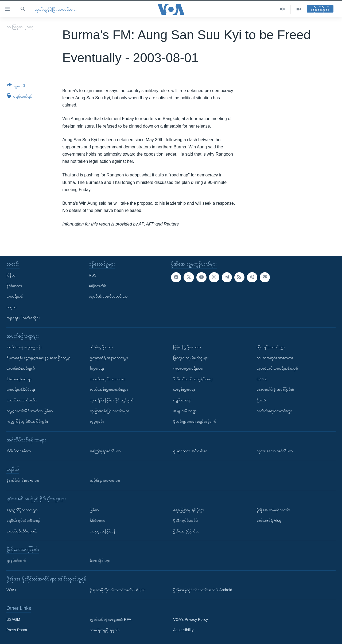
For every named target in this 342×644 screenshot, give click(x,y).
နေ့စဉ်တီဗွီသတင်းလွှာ (22, 510)
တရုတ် (11, 307)
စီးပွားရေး (97, 368)
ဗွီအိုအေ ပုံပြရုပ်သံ (186, 531)
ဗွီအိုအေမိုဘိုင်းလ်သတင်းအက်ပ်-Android (203, 590)
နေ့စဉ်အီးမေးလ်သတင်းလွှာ (108, 296)
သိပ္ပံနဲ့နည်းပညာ (101, 347)
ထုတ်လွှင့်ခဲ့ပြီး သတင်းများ (55, 9)
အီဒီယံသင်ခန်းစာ (19, 451)
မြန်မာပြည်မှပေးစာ (187, 347)
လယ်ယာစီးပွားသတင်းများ (109, 389)
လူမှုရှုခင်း (97, 421)
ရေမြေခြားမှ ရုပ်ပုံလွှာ (189, 510)
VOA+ (11, 590)
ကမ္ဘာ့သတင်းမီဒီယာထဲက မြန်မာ (30, 411)
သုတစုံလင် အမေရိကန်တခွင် (277, 368)
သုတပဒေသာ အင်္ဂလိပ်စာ (275, 451)
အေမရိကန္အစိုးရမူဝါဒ (105, 630)
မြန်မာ (11, 275)
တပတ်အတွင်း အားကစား (108, 379)
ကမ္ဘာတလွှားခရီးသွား (188, 368)
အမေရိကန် (15, 296)
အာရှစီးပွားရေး (184, 389)
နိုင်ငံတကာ (14, 286)
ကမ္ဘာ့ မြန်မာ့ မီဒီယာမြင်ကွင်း (27, 421)
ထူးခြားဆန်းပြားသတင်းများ (109, 411)
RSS (93, 275)
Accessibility (183, 630)
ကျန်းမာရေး (182, 400)
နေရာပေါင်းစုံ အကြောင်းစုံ (275, 389)
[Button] (16, 86)
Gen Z (262, 379)
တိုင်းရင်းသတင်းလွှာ (271, 347)
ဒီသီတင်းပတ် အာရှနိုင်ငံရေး (193, 379)
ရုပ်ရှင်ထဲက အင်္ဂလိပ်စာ (190, 451)
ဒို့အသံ (261, 400)
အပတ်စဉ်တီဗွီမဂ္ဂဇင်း (22, 531)
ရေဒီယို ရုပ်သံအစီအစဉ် (24, 520)
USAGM (13, 619)
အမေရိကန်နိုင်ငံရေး (21, 389)
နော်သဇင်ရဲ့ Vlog (269, 520)
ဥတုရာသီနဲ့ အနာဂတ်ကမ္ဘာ (109, 358)
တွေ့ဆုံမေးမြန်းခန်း (103, 531)
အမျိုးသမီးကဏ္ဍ (185, 411)
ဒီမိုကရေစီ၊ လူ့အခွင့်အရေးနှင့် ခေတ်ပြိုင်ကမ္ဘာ (38, 358)
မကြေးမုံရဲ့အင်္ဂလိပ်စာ (105, 451)
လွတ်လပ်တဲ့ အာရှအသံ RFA (110, 619)
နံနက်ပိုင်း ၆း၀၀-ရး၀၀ (23, 480)
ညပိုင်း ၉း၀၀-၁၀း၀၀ (105, 480)
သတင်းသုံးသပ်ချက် (21, 368)
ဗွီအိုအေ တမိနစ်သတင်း (273, 510)
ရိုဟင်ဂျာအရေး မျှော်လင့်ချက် (195, 421)
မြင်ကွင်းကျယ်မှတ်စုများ (191, 358)
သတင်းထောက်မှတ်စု (22, 400)
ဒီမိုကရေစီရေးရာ (19, 379)
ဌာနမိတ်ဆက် (16, 560)
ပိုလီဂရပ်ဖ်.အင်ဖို (186, 520)
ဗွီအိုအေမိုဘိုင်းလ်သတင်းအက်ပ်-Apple (118, 590)
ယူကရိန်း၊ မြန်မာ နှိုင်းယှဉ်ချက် (112, 400)
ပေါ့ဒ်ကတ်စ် (98, 286)
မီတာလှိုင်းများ (100, 560)
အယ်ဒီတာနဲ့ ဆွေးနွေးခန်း (24, 347)
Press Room (17, 630)
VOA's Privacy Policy (191, 619)
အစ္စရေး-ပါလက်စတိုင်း (23, 317)
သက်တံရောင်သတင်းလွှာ (274, 411)
